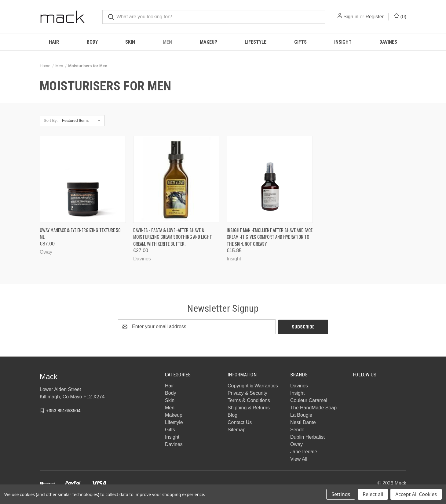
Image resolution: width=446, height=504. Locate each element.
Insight (343, 42)
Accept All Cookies (416, 494)
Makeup (208, 42)
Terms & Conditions (249, 400)
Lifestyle (256, 42)
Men (167, 42)
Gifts (300, 42)
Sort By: (51, 120)
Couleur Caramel (309, 400)
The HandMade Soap (313, 407)
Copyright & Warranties (253, 385)
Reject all (373, 494)
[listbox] (83, 121)
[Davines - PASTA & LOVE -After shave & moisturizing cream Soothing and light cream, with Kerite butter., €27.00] (176, 179)
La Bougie (301, 415)
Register (375, 17)
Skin (130, 42)
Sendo (297, 429)
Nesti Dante (303, 422)
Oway (296, 444)
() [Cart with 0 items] (400, 16)
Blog (232, 415)
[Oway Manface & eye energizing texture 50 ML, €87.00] (83, 179)
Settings (341, 494)
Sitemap (237, 429)
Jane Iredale (304, 451)
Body (92, 42)
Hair (54, 42)
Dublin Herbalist (307, 437)
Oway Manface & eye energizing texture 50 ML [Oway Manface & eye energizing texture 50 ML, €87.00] (80, 233)
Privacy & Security (247, 393)
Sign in (351, 17)
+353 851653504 (63, 410)
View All (299, 459)
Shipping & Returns (249, 407)
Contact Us (240, 422)
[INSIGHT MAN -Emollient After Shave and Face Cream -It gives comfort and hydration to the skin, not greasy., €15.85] (270, 179)
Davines (388, 42)
